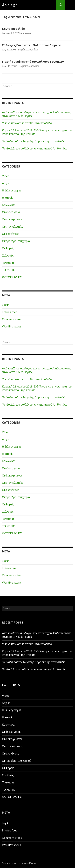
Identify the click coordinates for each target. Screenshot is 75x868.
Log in (6, 305)
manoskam (26, 33)
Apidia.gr (9, 5)
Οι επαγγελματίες (13, 226)
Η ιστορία (8, 198)
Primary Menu (70, 5)
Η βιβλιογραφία (11, 190)
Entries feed (10, 312)
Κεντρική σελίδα (13, 29)
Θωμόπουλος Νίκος (28, 50)
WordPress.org (11, 326)
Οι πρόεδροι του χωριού (17, 241)
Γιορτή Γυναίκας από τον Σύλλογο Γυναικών (33, 61)
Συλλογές (8, 255)
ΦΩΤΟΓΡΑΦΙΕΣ (12, 277)
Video (6, 176)
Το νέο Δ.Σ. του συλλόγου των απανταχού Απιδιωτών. (34, 148)
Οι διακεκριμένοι (12, 219)
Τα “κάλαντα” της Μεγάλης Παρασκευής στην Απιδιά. (34, 141)
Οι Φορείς (8, 248)
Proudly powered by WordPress (19, 863)
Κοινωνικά (8, 205)
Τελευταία (8, 263)
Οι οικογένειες (10, 234)
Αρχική (6, 183)
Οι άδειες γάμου (12, 212)
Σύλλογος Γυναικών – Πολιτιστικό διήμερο (32, 45)
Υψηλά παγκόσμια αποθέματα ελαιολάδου (28, 123)
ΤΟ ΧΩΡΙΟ (9, 270)
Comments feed (12, 319)
